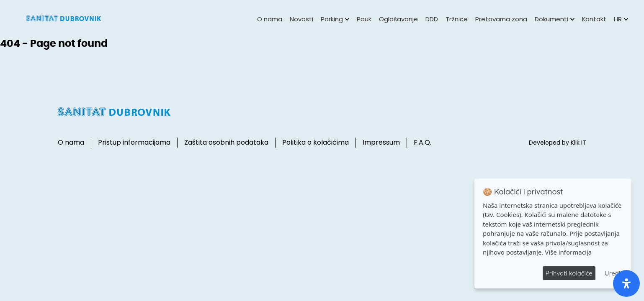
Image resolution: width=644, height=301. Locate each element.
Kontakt (594, 19)
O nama (270, 19)
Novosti (301, 19)
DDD (432, 19)
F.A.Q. (422, 142)
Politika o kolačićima (316, 142)
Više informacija (568, 252)
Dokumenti (555, 19)
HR (621, 19)
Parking (335, 19)
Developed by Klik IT (558, 143)
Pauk (364, 19)
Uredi (612, 273)
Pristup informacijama (134, 142)
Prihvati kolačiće (569, 273)
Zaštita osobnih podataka (226, 142)
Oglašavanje (398, 19)
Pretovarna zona (501, 19)
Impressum (381, 142)
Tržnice (457, 19)
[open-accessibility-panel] (626, 283)
